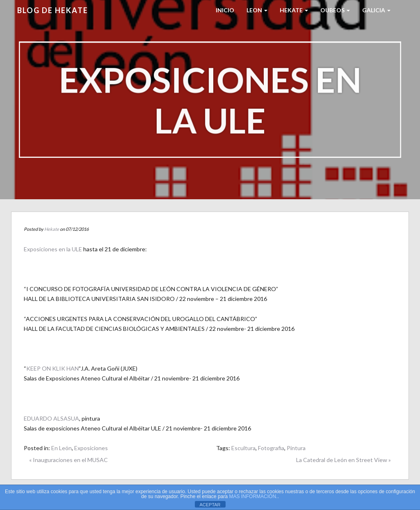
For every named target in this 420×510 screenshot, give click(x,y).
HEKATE (294, 10)
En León (62, 448)
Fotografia (271, 448)
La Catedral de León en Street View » (344, 460)
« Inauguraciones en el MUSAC (68, 460)
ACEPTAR (210, 505)
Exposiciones (91, 448)
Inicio (225, 10)
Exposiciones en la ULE (53, 249)
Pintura (296, 448)
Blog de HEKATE (53, 10)
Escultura (243, 448)
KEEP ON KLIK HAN (52, 368)
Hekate (52, 229)
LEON (257, 10)
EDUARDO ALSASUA (51, 418)
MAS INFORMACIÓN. (253, 496)
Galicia (376, 10)
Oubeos (335, 10)
